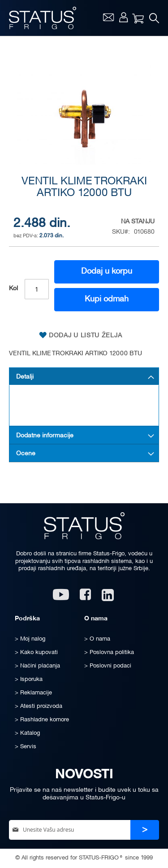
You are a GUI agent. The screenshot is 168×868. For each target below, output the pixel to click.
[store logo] (43, 18)
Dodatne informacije (45, 436)
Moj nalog (123, 17)
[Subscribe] (145, 830)
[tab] (84, 376)
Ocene (26, 454)
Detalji (25, 377)
